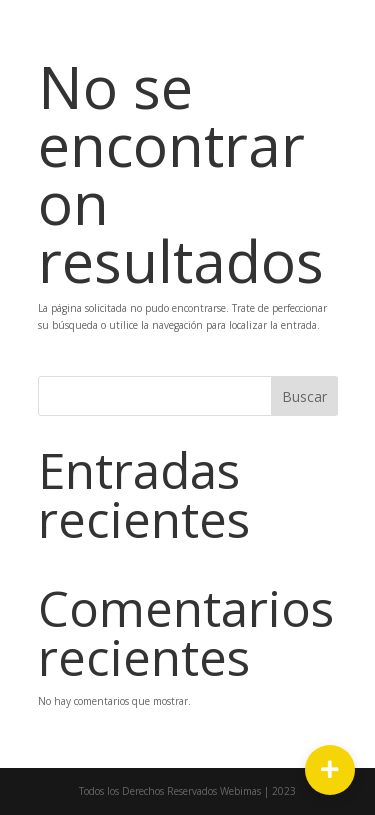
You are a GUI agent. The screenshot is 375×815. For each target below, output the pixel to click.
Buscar (304, 396)
